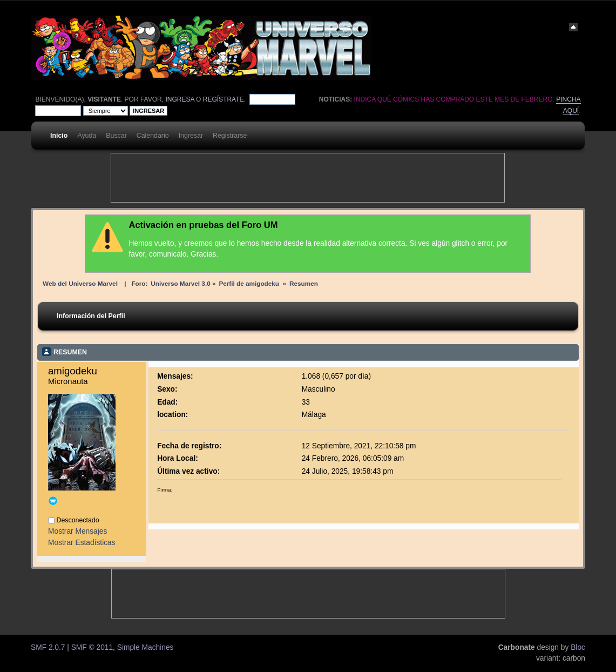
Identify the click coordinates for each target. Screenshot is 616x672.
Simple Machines (145, 647)
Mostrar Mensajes (77, 531)
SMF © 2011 (92, 647)
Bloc (578, 647)
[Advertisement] (308, 178)
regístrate (224, 99)
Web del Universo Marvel (80, 283)
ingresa (180, 99)
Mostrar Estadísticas (82, 543)
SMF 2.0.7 (48, 647)
